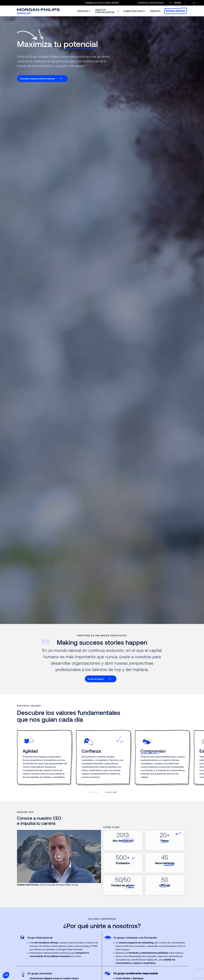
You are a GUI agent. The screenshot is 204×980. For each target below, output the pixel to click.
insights (155, 11)
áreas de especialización (105, 11)
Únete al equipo (96, 679)
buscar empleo (175, 11)
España (177, 3)
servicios (83, 11)
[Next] (109, 795)
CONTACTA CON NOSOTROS (151, 3)
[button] (6, 975)
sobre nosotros (134, 11)
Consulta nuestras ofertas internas (37, 79)
